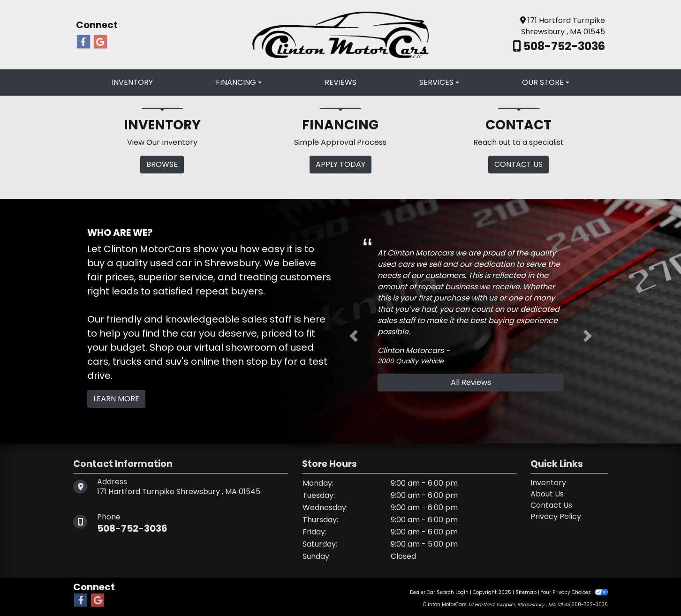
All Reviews (471, 382)
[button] (354, 336)
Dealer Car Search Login (439, 592)
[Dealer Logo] (340, 34)
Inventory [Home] (548, 483)
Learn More (116, 399)
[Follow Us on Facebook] (83, 42)
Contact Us (551, 505)
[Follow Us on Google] (100, 42)
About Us (547, 494)
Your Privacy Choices (574, 592)
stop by (264, 361)
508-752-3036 (563, 46)
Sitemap (526, 592)
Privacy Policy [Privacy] (556, 516)
